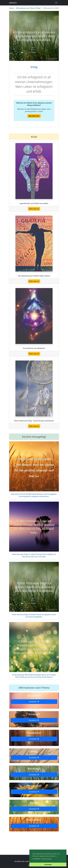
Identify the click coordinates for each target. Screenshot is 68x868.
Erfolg (34, 67)
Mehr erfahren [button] (47, 859)
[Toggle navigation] (56, 3)
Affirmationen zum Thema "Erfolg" (28, 8)
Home (11, 8)
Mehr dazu (34, 209)
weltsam (13, 3)
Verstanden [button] (48, 865)
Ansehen (34, 702)
